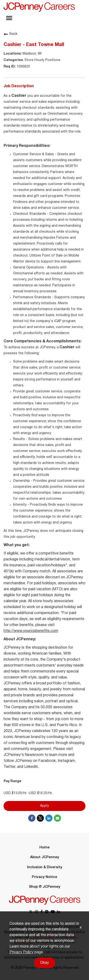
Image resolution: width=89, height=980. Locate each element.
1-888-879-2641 (42, 937)
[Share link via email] (57, 818)
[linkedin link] (59, 912)
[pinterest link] (47, 912)
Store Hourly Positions (42, 60)
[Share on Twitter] (40, 818)
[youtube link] (53, 912)
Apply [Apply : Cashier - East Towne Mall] (44, 806)
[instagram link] (37, 912)
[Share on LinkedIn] (49, 818)
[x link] (31, 912)
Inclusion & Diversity (45, 867)
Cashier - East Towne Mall (34, 45)
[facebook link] (42, 912)
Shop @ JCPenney (45, 887)
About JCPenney (45, 857)
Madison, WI (32, 54)
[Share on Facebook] (32, 818)
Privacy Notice (44, 877)
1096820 (23, 67)
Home (44, 847)
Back (10, 34)
